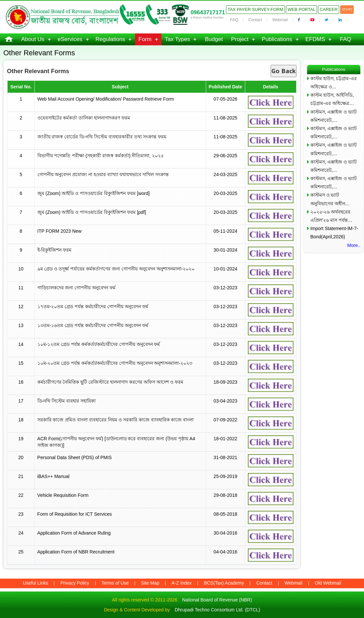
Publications (277, 39)
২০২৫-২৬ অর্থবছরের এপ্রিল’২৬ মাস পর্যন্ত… (331, 216)
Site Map (150, 583)
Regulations (111, 39)
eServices (70, 39)
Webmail (280, 20)
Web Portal (301, 9)
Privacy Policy (75, 583)
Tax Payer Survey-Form (255, 9)
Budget (214, 39)
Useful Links (35, 583)
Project (240, 39)
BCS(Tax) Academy (224, 583)
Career (329, 9)
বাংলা (347, 9)
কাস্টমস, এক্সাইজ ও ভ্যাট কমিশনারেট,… (334, 116)
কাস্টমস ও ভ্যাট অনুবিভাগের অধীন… (330, 199)
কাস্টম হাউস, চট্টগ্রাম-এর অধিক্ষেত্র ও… (334, 83)
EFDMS (315, 39)
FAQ (234, 20)
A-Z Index (182, 583)
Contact (255, 20)
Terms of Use (115, 583)
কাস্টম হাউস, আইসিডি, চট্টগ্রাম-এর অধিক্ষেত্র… (332, 99)
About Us (33, 39)
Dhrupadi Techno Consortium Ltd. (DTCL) (217, 610)
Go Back (284, 71)
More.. (354, 245)
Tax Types (177, 39)
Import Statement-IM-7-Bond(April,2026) (334, 233)
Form (145, 39)
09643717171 (208, 12)
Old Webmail (328, 583)
